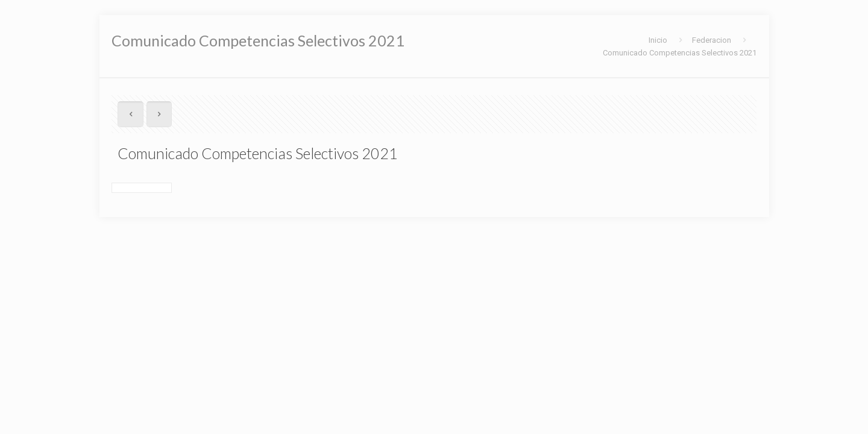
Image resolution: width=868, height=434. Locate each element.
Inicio (658, 40)
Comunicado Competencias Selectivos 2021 (680, 53)
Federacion (712, 40)
